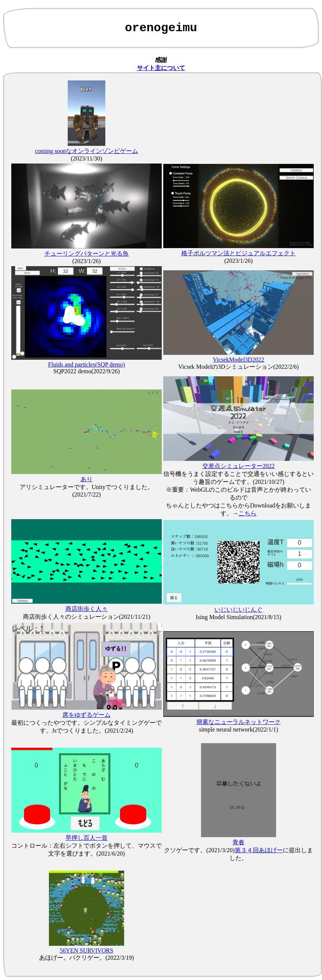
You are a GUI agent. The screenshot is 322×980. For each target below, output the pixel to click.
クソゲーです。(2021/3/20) (199, 850)
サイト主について (161, 68)
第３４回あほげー (259, 850)
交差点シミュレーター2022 (238, 466)
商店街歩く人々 (87, 609)
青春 (238, 842)
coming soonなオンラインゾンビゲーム (87, 151)
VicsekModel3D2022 (239, 360)
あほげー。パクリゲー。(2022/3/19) (87, 958)
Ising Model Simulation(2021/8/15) (238, 617)
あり (87, 479)
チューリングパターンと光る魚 (87, 254)
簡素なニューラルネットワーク (238, 722)
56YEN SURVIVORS (87, 950)
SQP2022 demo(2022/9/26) (87, 371)
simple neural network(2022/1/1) (239, 729)
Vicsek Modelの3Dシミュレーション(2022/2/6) (238, 367)
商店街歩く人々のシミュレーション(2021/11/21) (87, 617)
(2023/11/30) (87, 158)
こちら (248, 513)
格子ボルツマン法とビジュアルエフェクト (238, 253)
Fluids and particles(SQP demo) (87, 364)
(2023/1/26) (87, 261)
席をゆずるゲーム (87, 715)
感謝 (161, 60)
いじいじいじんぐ (238, 610)
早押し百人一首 (87, 838)
